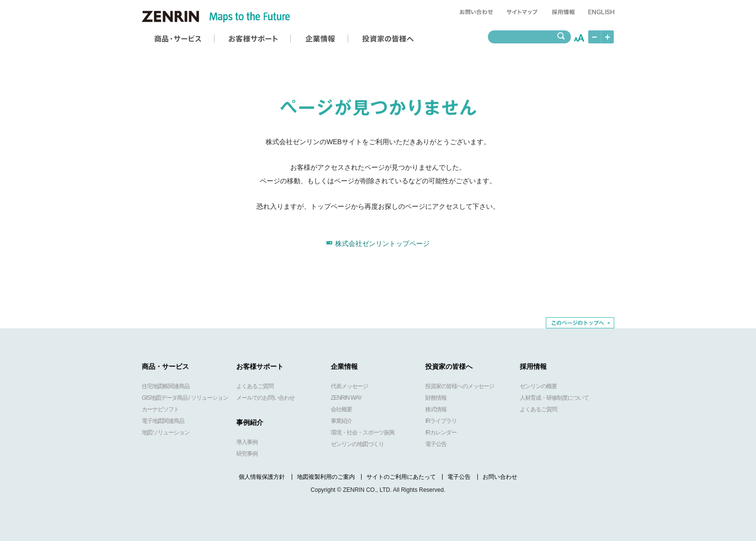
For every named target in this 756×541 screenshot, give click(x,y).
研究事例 (247, 454)
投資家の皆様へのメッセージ (460, 386)
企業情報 (344, 366)
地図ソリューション (166, 433)
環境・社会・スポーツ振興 (363, 433)
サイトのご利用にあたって (401, 477)
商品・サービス (165, 366)
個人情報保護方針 (262, 477)
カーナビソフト (160, 409)
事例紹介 (250, 422)
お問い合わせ (500, 477)
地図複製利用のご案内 (326, 477)
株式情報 (436, 409)
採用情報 (533, 366)
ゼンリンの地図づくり (357, 444)
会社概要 (341, 409)
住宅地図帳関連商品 (166, 386)
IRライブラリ (441, 421)
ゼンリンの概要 (538, 386)
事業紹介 (341, 421)
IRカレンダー (441, 433)
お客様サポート (260, 366)
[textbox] (524, 37)
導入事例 (247, 442)
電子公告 (436, 444)
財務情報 (436, 398)
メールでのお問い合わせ (265, 398)
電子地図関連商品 (163, 421)
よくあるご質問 (255, 386)
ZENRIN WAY (346, 398)
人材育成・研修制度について (554, 398)
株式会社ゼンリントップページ (382, 243)
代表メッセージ (349, 386)
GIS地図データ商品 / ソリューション (185, 398)
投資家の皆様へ (449, 366)
